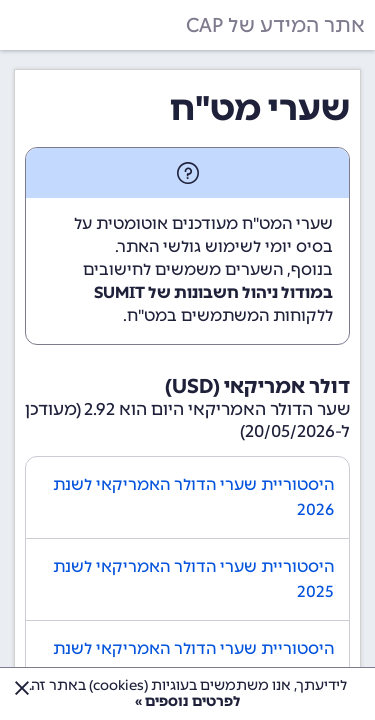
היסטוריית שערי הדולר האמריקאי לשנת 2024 (193, 661)
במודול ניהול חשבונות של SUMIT (213, 292)
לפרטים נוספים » (187, 701)
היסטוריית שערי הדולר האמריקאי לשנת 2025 (193, 579)
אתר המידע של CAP (275, 25)
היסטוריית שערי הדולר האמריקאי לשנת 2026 (193, 497)
